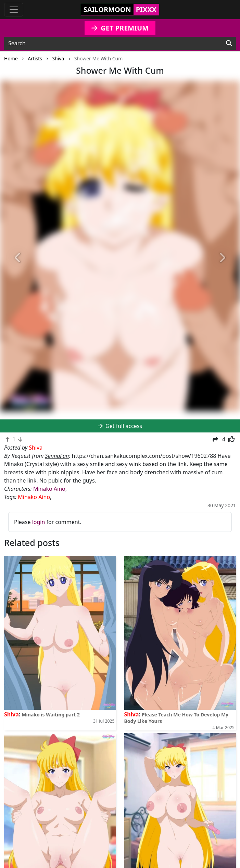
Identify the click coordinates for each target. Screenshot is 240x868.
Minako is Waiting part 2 (51, 715)
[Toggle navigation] (14, 10)
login (39, 522)
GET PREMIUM (120, 28)
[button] (18, 258)
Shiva (11, 714)
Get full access (120, 426)
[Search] (229, 43)
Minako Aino (49, 489)
